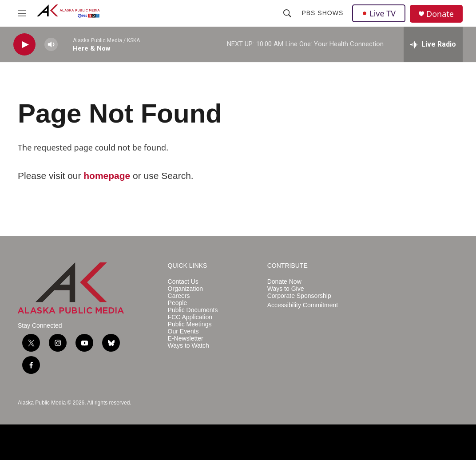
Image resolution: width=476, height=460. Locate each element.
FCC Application (190, 317)
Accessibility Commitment (303, 305)
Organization (185, 289)
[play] (24, 45)
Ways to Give (286, 289)
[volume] (51, 45)
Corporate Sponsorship (299, 296)
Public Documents (193, 310)
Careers (179, 296)
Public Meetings (190, 324)
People (178, 303)
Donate (440, 14)
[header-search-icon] (287, 13)
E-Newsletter (186, 339)
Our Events (183, 331)
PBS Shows (322, 13)
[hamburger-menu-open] (22, 13)
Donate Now (284, 282)
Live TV (379, 13)
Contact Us (183, 282)
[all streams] (433, 44)
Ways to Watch (188, 346)
